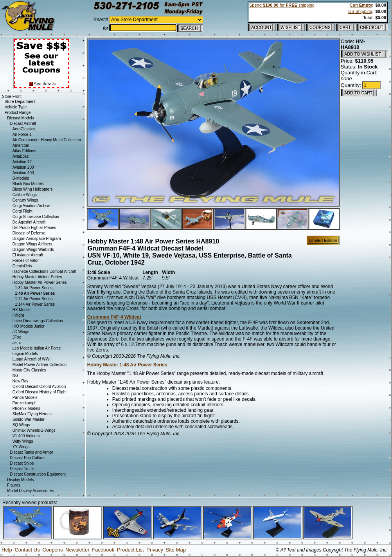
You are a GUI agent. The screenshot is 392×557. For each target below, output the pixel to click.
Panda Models (25, 397)
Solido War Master (29, 419)
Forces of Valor (26, 260)
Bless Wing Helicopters (33, 189)
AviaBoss (21, 156)
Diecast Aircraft (23, 123)
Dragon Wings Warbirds (33, 250)
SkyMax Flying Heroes (32, 414)
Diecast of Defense (29, 233)
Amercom (21, 145)
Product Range (18, 113)
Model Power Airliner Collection (40, 365)
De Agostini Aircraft (29, 222)
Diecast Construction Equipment (38, 474)
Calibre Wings (25, 195)
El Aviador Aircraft (28, 255)
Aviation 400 (23, 173)
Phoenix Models (26, 408)
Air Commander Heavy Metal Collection (47, 140)
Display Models (20, 480)
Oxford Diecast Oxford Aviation (39, 387)
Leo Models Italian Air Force (37, 348)
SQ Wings (21, 425)
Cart (361, 5)
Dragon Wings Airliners (32, 244)
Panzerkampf (24, 403)
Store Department (20, 102)
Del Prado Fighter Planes (34, 228)
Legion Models (25, 354)
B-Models (21, 178)
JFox (17, 337)
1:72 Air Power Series (34, 299)
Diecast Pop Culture (27, 458)
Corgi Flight (22, 211)
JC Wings (21, 332)
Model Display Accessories (30, 491)
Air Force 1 (22, 134)
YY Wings (21, 447)
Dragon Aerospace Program (37, 239)
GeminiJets (22, 266)
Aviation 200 (23, 167)
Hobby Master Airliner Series (37, 277)
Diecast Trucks (23, 469)
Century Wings (25, 200)
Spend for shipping (282, 5)
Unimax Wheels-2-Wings (34, 430)
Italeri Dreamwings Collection (38, 321)
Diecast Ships (22, 463)
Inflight (18, 315)
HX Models (22, 310)
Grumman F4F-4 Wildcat (114, 317)
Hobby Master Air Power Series (40, 282)
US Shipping (360, 11)
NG (15, 376)
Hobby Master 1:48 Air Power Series (127, 365)
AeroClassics (24, 129)
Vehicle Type (16, 107)
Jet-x (17, 343)
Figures (13, 485)
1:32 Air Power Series (34, 288)
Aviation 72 (22, 162)
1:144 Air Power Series (35, 304)
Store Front (12, 96)
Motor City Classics (29, 370)
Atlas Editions (24, 151)
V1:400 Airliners (26, 436)
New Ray (21, 381)
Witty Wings (23, 441)
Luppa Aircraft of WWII (32, 359)
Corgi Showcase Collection (36, 217)
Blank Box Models (28, 184)
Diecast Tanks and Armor (31, 452)
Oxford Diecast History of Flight (40, 392)
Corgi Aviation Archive (31, 206)
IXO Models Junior (29, 326)
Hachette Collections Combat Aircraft (44, 271)
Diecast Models (20, 118)
